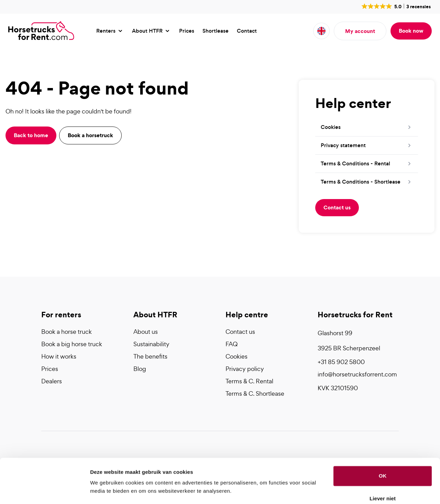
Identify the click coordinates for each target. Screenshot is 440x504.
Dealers (52, 381)
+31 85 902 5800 (341, 362)
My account (360, 31)
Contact (247, 31)
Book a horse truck (67, 332)
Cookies (236, 356)
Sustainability (151, 344)
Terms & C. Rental (249, 381)
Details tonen (106, 490)
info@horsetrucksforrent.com (357, 374)
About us (146, 332)
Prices (187, 31)
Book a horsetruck (90, 135)
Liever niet (383, 479)
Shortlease (216, 31)
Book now (411, 31)
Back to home (31, 135)
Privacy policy (245, 369)
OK (383, 456)
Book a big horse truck (72, 344)
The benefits (150, 356)
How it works (59, 356)
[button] (395, 6)
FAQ (232, 344)
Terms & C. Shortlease (255, 393)
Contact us (337, 207)
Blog (140, 369)
